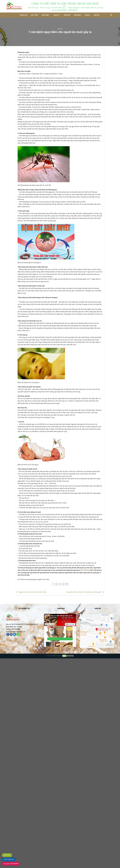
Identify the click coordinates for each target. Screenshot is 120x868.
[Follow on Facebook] (8, 634)
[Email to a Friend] (60, 584)
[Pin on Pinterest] (63, 584)
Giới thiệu (34, 15)
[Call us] (18, 634)
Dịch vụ (57, 15)
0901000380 (85, 570)
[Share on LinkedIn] (67, 584)
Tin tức (60, 29)
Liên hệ (87, 15)
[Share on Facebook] (53, 584)
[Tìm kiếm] (111, 15)
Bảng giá (67, 15)
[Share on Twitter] (57, 584)
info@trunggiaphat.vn (18, 632)
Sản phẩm (46, 15)
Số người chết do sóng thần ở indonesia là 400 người (85, 592)
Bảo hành (78, 15)
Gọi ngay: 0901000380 (11, 864)
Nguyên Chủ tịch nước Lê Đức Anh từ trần (31, 592)
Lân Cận (97, 15)
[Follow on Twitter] (15, 634)
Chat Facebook (9, 859)
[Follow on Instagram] (11, 634)
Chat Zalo (7, 855)
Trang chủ (23, 15)
